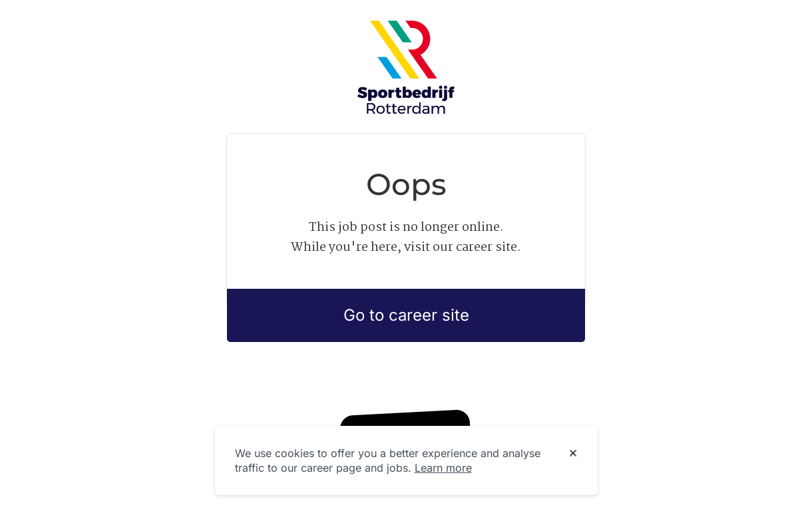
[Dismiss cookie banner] (573, 454)
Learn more (443, 468)
